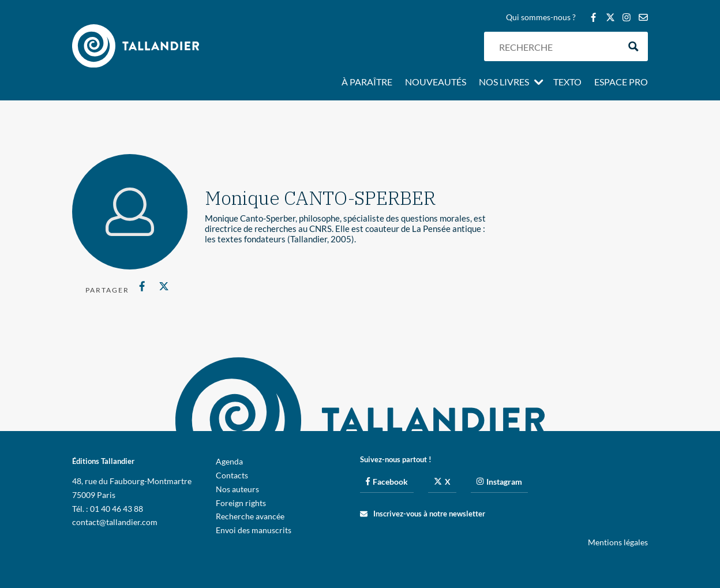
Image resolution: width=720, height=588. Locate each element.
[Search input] (556, 46)
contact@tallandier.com (115, 522)
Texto (567, 83)
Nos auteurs (237, 489)
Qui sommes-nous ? (541, 18)
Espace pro (621, 83)
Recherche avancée (250, 516)
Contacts (232, 475)
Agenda (229, 461)
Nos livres (504, 83)
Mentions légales (618, 542)
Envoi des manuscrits (254, 530)
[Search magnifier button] (633, 46)
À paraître (367, 83)
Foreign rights (241, 503)
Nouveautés (436, 83)
